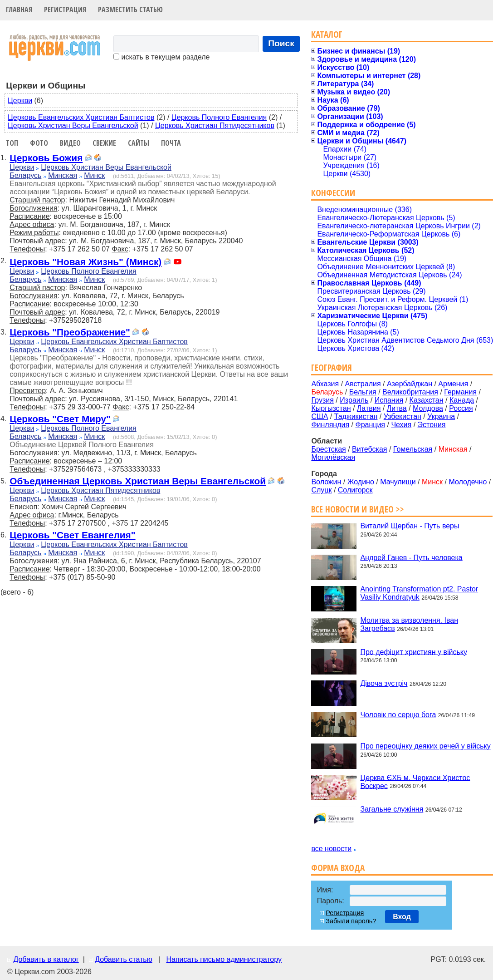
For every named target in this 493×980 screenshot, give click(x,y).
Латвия (369, 408)
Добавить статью (124, 959)
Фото (39, 143)
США (320, 416)
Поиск (281, 43)
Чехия (401, 425)
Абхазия (325, 384)
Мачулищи (398, 482)
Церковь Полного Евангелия (219, 117)
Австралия (363, 384)
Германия (460, 392)
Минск (94, 175)
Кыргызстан (331, 408)
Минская (63, 175)
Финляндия (330, 425)
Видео (70, 143)
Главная (19, 10)
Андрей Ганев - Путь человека (411, 557)
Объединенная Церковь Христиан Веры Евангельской (138, 481)
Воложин (326, 482)
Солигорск (355, 490)
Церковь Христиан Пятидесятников (215, 126)
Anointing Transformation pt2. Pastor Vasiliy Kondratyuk (419, 593)
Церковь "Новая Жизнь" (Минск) (85, 262)
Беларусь (25, 175)
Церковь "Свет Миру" (60, 419)
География (332, 367)
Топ (12, 143)
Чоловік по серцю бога (398, 715)
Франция (370, 425)
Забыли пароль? (351, 921)
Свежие (104, 143)
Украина (441, 416)
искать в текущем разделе (161, 57)
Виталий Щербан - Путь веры (410, 526)
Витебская (369, 449)
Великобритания (410, 392)
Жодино (361, 482)
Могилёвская (333, 457)
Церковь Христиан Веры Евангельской (73, 126)
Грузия (322, 400)
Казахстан (427, 400)
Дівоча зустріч (384, 683)
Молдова (428, 408)
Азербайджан (410, 384)
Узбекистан (403, 416)
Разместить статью (130, 10)
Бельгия (363, 392)
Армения (453, 384)
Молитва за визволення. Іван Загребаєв (409, 624)
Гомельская (413, 449)
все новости (331, 849)
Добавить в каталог (46, 959)
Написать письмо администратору (224, 959)
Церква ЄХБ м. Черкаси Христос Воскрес (415, 781)
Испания (389, 400)
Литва (397, 408)
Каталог (327, 34)
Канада (462, 400)
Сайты (139, 143)
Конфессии (333, 193)
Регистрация (65, 10)
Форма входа (338, 868)
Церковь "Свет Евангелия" (72, 535)
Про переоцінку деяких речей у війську (425, 746)
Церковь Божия (46, 158)
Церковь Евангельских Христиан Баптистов (81, 117)
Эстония (432, 425)
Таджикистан (356, 416)
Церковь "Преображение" (70, 332)
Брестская (328, 449)
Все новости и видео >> (358, 509)
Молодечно (468, 482)
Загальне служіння (392, 809)
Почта (171, 143)
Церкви (20, 101)
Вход (402, 917)
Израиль (354, 400)
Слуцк (321, 490)
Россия (461, 408)
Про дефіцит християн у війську (414, 652)
